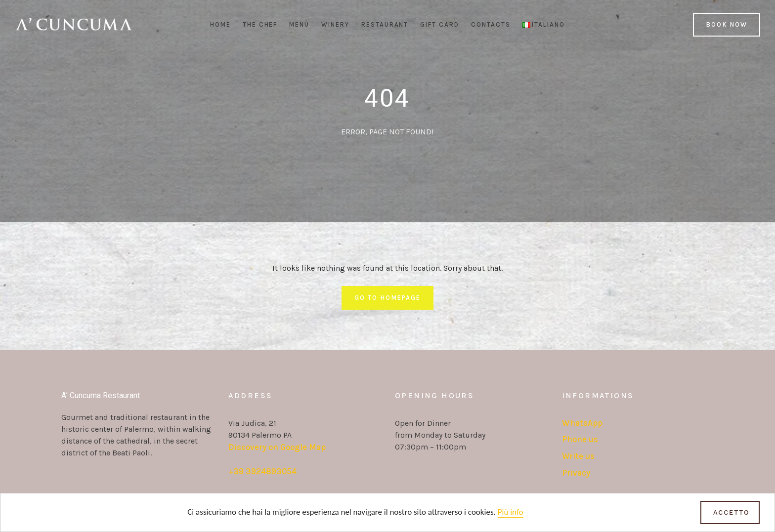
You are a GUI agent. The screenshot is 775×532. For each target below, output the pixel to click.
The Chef (260, 24)
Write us (578, 456)
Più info (511, 512)
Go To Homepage (387, 298)
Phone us (580, 439)
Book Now (727, 24)
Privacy (576, 473)
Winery (335, 24)
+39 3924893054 (262, 471)
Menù (299, 24)
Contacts (491, 24)
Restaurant (385, 24)
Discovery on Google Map (277, 447)
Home (220, 24)
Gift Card (440, 24)
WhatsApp (582, 423)
